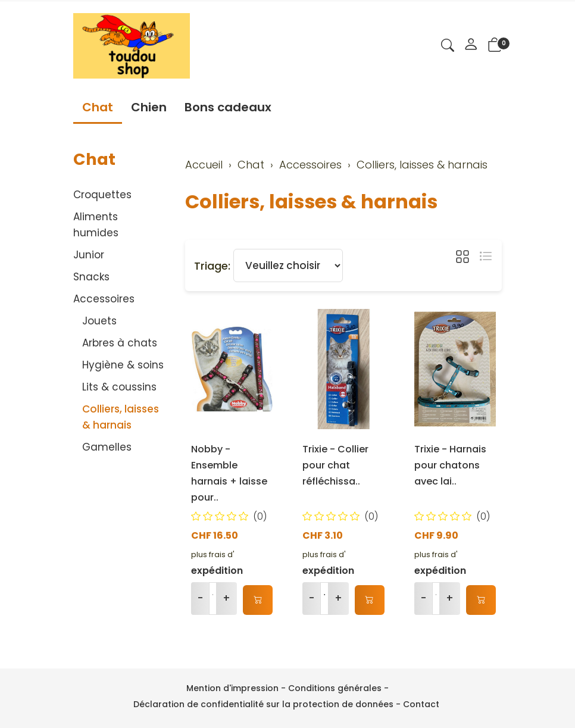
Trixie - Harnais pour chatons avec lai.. (450, 465)
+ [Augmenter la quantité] (226, 598)
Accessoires (104, 299)
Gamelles (107, 447)
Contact (421, 704)
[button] (448, 47)
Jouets (99, 321)
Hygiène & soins (123, 365)
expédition (217, 571)
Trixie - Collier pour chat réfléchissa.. (335, 465)
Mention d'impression (232, 688)
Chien (149, 107)
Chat (98, 107)
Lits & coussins (119, 387)
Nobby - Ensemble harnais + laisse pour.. (229, 473)
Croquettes (102, 195)
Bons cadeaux (228, 107)
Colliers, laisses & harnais (311, 201)
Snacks (91, 277)
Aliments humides (96, 225)
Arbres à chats (120, 343)
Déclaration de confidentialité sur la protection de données (263, 704)
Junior (89, 255)
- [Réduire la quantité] (200, 598)
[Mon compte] (471, 46)
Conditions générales (335, 688)
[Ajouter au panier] (258, 600)
